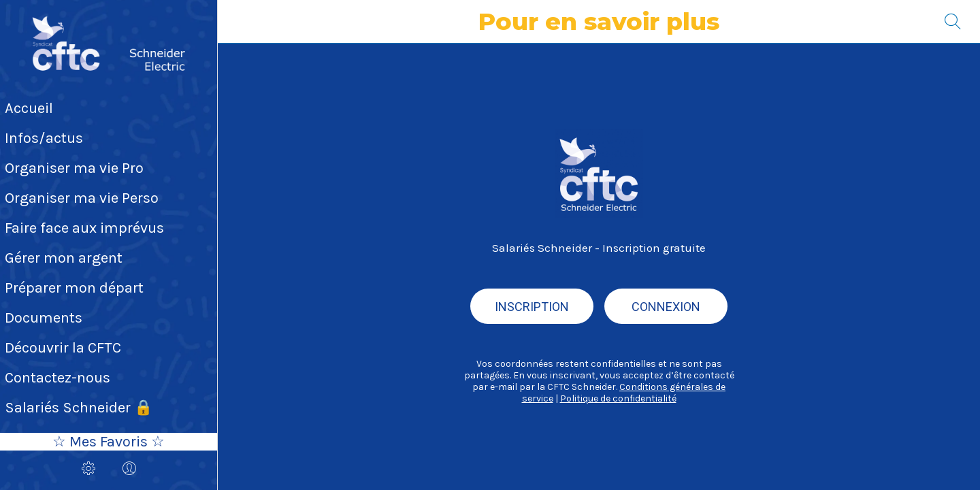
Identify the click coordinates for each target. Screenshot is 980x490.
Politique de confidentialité (618, 398)
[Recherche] (953, 22)
